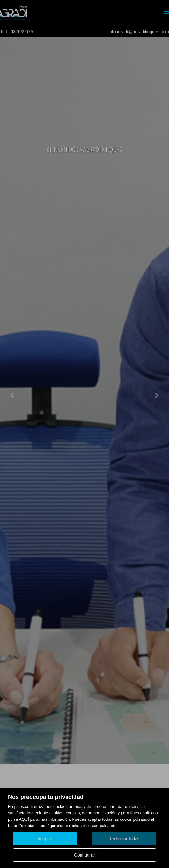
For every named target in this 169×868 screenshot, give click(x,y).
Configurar (84, 855)
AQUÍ (24, 819)
